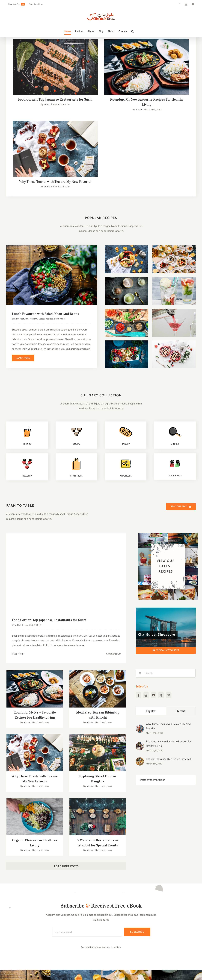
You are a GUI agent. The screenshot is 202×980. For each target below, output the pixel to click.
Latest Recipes (46, 221)
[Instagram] (146, 598)
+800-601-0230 (25, 975)
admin (47, 104)
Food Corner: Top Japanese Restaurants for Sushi (55, 99)
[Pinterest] (169, 598)
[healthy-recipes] (27, 360)
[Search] (140, 576)
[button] (132, 32)
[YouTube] (154, 598)
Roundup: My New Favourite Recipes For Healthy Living (169, 647)
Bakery (15, 221)
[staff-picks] (76, 360)
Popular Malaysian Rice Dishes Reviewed (169, 662)
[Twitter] (161, 598)
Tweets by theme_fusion (152, 683)
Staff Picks (59, 221)
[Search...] (166, 576)
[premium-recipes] (126, 360)
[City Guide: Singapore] (166, 530)
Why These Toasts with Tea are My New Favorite (168, 629)
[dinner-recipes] (175, 329)
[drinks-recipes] (27, 329)
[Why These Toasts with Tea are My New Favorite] (140, 630)
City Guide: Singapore (157, 537)
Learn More (23, 261)
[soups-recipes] (76, 329)
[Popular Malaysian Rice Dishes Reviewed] (140, 662)
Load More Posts (66, 769)
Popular (151, 614)
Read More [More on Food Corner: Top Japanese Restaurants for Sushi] (17, 557)
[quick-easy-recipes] (175, 360)
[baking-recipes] (126, 329)
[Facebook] (139, 598)
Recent (181, 614)
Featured (24, 221)
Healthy (34, 221)
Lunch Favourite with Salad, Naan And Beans (45, 216)
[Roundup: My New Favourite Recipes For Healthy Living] (140, 647)
